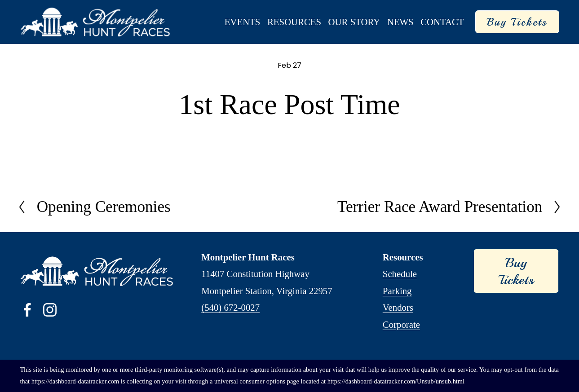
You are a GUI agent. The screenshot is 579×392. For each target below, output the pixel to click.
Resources (294, 22)
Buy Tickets (517, 22)
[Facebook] (27, 310)
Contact (442, 22)
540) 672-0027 (232, 307)
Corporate (401, 324)
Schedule (400, 274)
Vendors (398, 307)
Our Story (354, 22)
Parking (397, 291)
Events (243, 22)
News (400, 22)
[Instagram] (50, 310)
